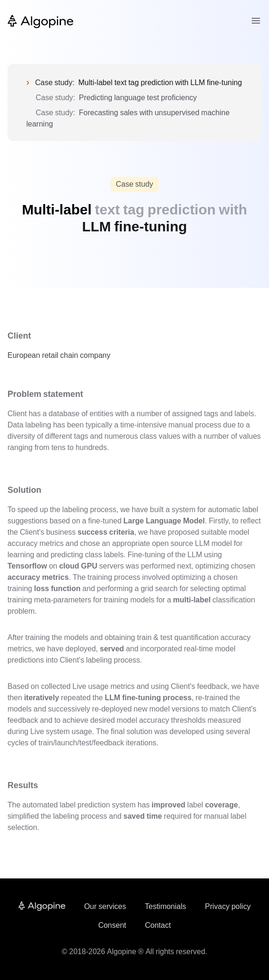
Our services (105, 906)
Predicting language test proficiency (138, 98)
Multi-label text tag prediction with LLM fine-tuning (160, 83)
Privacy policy (228, 906)
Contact (158, 925)
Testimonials (165, 906)
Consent (112, 925)
